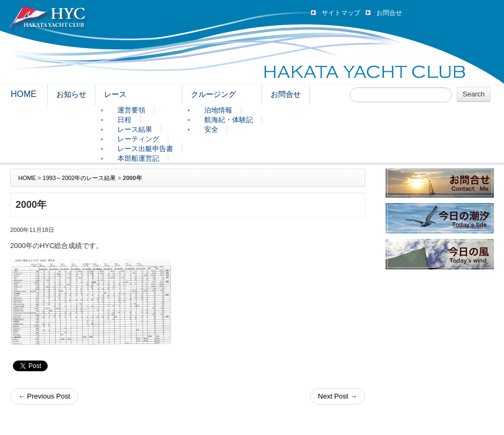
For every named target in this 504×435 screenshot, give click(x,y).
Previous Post (44, 396)
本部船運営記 (138, 158)
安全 (211, 129)
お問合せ (389, 13)
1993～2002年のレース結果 (80, 178)
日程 (124, 120)
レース (115, 94)
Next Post (338, 396)
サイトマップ (341, 13)
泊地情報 (218, 110)
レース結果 (135, 129)
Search (474, 94)
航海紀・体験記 (229, 120)
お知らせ (71, 94)
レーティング (138, 139)
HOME (24, 94)
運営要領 (131, 110)
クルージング (213, 94)
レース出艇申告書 (145, 149)
